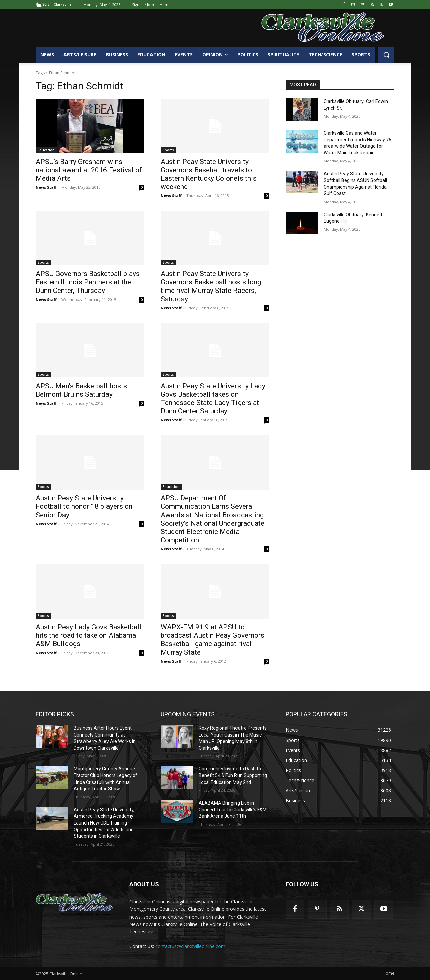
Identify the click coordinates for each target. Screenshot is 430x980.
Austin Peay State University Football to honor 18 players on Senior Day (84, 506)
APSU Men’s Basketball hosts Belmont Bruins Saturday (81, 390)
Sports (168, 150)
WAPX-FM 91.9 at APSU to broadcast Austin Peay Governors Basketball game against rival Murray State (212, 640)
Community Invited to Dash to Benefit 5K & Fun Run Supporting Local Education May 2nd (233, 775)
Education (46, 150)
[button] (386, 55)
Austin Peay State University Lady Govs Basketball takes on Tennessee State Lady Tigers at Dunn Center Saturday (213, 398)
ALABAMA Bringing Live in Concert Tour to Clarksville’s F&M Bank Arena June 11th (233, 810)
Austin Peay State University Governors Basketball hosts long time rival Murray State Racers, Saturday (211, 286)
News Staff (46, 187)
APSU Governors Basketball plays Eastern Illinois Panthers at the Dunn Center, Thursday (88, 282)
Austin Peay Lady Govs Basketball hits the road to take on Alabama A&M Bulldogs (89, 635)
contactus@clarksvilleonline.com (190, 946)
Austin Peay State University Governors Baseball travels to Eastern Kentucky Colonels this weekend (209, 174)
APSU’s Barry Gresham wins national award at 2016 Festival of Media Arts (89, 170)
